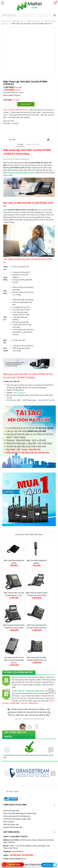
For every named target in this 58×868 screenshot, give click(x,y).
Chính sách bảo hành (11, 811)
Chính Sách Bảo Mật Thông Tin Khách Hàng (20, 813)
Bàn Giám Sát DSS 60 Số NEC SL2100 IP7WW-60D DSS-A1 (14, 660)
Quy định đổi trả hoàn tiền (13, 827)
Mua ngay (26, 104)
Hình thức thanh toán (11, 824)
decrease (6, 104)
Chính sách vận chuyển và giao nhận (17, 819)
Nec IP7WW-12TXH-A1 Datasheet (16, 159)
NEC (5, 210)
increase (14, 104)
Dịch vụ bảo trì (9, 822)
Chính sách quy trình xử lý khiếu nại (17, 816)
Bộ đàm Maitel (12, 791)
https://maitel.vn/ (20, 393)
